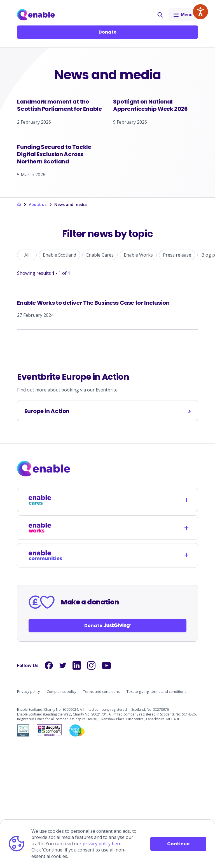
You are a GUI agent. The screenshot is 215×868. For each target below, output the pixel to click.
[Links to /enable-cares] (45, 623)
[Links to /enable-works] (45, 651)
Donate (107, 32)
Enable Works (138, 378)
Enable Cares (100, 378)
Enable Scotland (59, 378)
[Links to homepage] (19, 328)
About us (38, 328)
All (27, 378)
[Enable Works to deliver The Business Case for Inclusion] (107, 432)
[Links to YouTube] (107, 789)
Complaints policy (62, 815)
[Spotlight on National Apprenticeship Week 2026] (156, 139)
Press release (177, 378)
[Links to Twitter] (63, 789)
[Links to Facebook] (49, 789)
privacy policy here (102, 844)
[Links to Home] (36, 15)
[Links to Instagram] (91, 789)
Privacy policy (29, 815)
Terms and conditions (101, 815)
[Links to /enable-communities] (45, 678)
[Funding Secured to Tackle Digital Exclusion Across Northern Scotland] (59, 249)
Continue (178, 844)
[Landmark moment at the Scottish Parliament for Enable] (59, 139)
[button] (160, 15)
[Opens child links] (186, 623)
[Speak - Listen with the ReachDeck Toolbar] (200, 12)
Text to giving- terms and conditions (156, 815)
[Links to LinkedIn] (77, 789)
